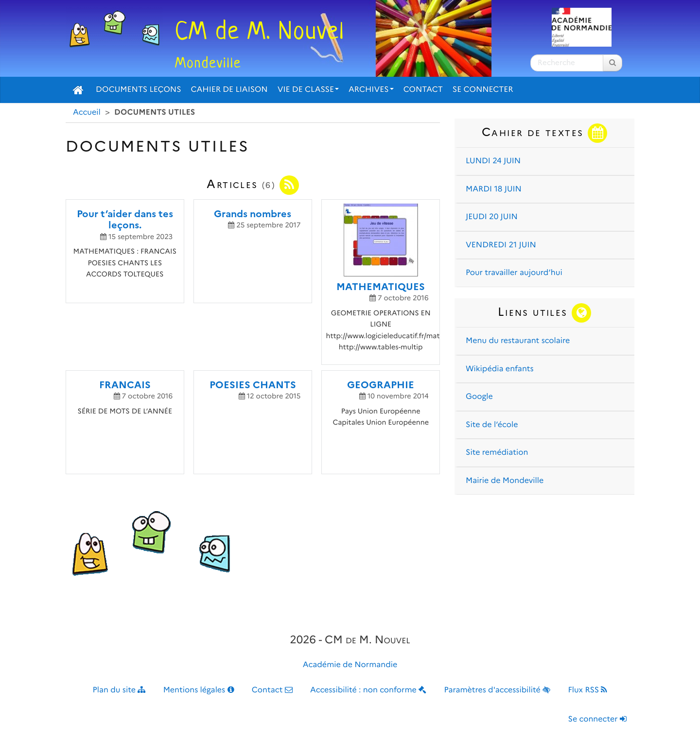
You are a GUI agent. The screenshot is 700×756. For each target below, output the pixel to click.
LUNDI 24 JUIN (493, 161)
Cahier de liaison (229, 90)
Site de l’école (492, 425)
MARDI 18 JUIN (494, 189)
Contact (423, 90)
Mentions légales (199, 690)
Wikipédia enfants (500, 369)
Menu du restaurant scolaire (518, 341)
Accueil (87, 112)
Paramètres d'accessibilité (498, 690)
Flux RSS (587, 690)
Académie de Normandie (350, 665)
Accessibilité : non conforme (368, 690)
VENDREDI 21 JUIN (501, 245)
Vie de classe (308, 90)
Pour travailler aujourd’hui (514, 273)
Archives (371, 90)
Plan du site (119, 690)
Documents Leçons (139, 90)
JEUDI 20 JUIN (492, 217)
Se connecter (483, 90)
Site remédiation (497, 453)
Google (479, 397)
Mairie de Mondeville (505, 481)
